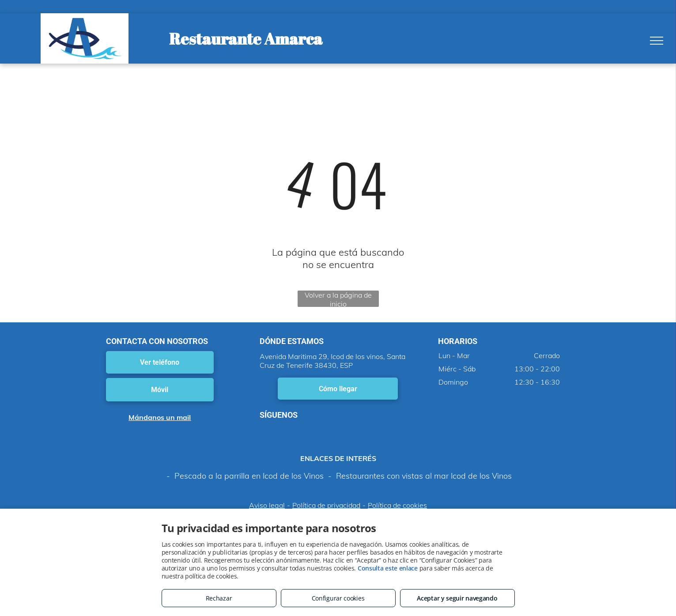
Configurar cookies (338, 598)
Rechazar (219, 598)
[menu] (657, 41)
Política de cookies (397, 505)
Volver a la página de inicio (338, 299)
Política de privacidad (326, 505)
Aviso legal (267, 505)
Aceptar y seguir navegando (457, 598)
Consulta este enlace (388, 568)
